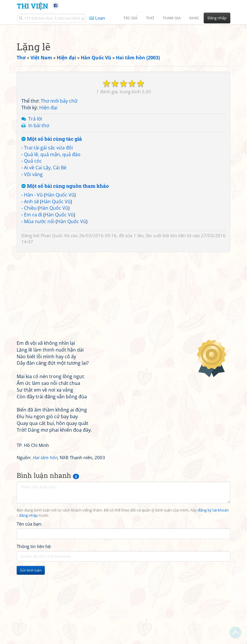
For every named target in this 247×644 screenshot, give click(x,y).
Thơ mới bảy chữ (59, 183)
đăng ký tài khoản (213, 592)
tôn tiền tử (181, 317)
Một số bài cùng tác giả (52, 221)
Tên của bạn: (29, 606)
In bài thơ (39, 207)
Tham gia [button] (172, 18)
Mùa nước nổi (39, 303)
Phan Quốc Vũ (55, 317)
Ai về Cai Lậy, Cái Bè (45, 249)
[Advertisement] (123, 69)
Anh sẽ (31, 283)
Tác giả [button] (130, 18)
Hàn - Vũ (33, 277)
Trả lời (35, 201)
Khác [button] (194, 18)
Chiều (30, 290)
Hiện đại (48, 190)
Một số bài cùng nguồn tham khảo (65, 268)
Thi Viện (32, 6)
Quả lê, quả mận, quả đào (52, 236)
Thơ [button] (150, 18)
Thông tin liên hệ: (34, 628)
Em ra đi (33, 297)
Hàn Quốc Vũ (60, 277)
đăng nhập (28, 597)
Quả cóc (33, 243)
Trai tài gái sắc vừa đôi (48, 230)
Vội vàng (33, 256)
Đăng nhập (217, 18)
